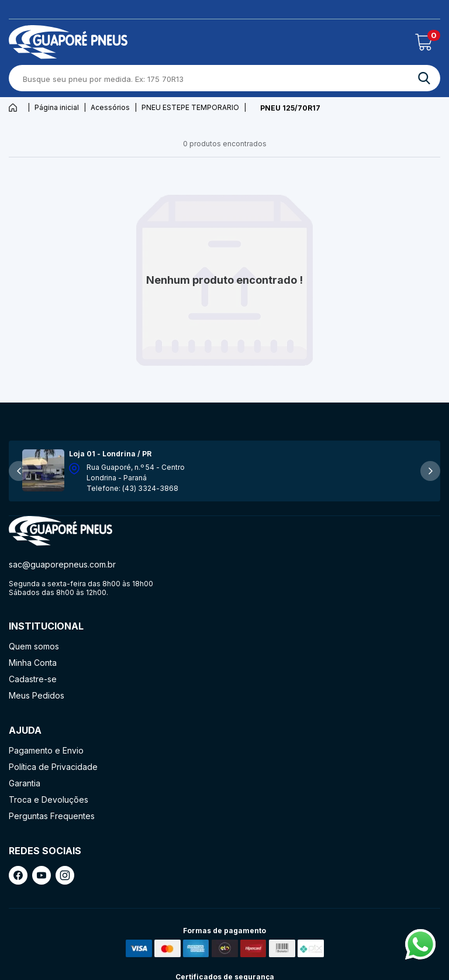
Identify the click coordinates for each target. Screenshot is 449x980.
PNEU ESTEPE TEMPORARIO (190, 107)
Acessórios (110, 107)
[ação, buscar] (424, 78)
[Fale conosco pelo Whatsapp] (420, 956)
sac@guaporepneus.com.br (62, 564)
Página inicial (57, 107)
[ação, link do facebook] (18, 875)
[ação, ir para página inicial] (61, 531)
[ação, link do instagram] (65, 875)
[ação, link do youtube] (42, 875)
